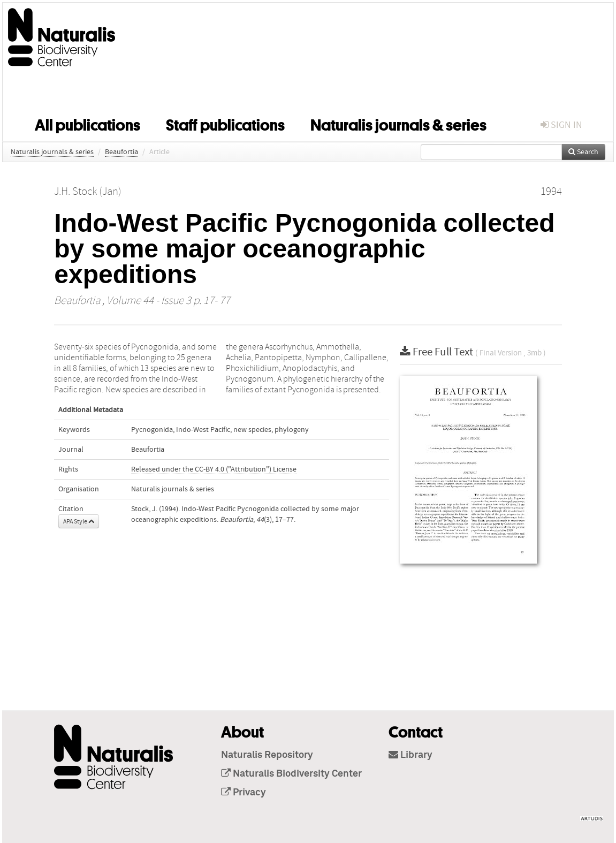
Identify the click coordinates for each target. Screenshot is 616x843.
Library (410, 755)
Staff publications (225, 123)
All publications (88, 123)
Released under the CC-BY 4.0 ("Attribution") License (214, 469)
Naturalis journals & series (398, 123)
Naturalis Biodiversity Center (291, 774)
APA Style (79, 521)
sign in (561, 125)
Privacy (244, 793)
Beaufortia (121, 152)
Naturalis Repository (267, 755)
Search (583, 152)
